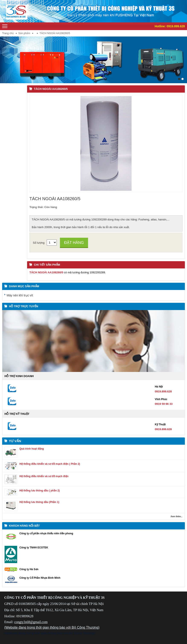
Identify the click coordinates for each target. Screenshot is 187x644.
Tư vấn (15, 441)
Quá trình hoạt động (32, 449)
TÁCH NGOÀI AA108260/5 (51, 89)
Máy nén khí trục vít (20, 295)
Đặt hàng (74, 243)
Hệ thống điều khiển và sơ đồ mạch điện (44, 476)
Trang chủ (8, 33)
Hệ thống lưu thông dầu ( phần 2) (40, 491)
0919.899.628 (176, 26)
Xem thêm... (177, 517)
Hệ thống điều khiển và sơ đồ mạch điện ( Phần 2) (50, 464)
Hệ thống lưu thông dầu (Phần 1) (39, 502)
